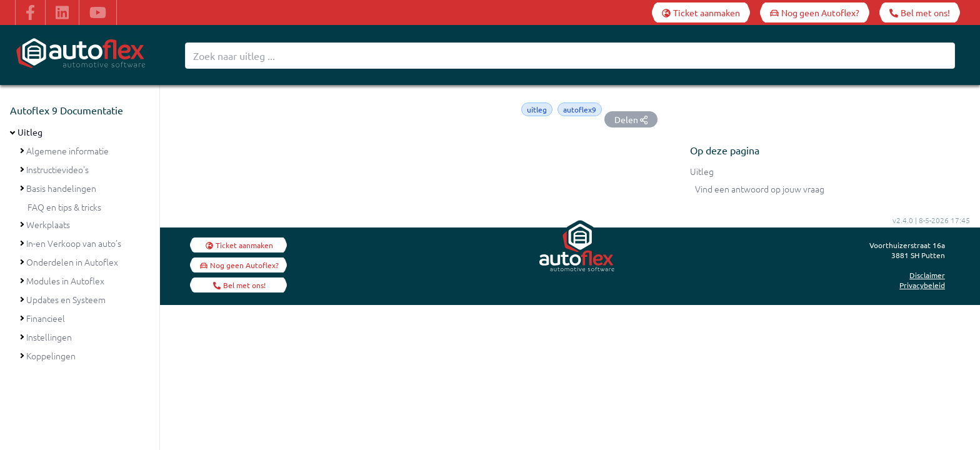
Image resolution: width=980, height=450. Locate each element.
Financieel (46, 318)
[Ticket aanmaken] (701, 12)
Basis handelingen (61, 188)
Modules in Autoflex (65, 281)
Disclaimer (927, 275)
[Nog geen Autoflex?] (815, 12)
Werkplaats (48, 224)
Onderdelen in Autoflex (72, 262)
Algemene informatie (67, 151)
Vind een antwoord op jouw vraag (760, 189)
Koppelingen (51, 356)
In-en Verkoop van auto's (74, 243)
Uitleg (30, 132)
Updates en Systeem (66, 299)
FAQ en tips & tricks (64, 207)
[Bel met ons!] (920, 12)
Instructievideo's (57, 169)
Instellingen (49, 337)
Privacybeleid (922, 285)
